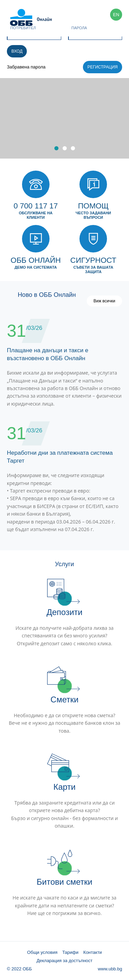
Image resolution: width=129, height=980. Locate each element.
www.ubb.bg (110, 969)
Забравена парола (26, 67)
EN (116, 15)
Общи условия (42, 952)
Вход (17, 51)
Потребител (23, 28)
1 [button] (56, 148)
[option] (64, 118)
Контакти (93, 952)
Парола (79, 28)
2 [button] (65, 148)
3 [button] (73, 148)
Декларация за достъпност (64, 961)
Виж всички (104, 301)
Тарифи (70, 952)
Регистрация (103, 67)
